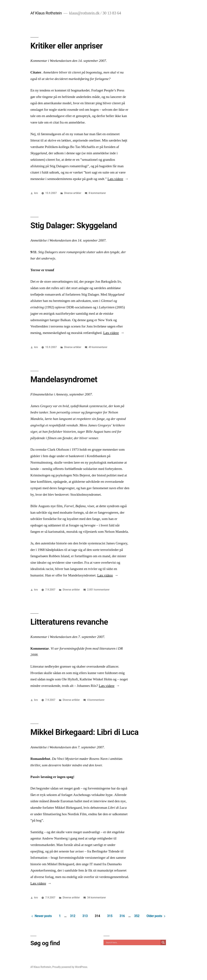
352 (137, 916)
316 (122, 916)
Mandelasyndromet (64, 379)
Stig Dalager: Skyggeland (74, 225)
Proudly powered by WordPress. (70, 967)
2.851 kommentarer (98, 590)
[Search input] (133, 942)
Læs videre (118, 179)
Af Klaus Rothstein (46, 13)
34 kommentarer (97, 898)
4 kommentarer (96, 700)
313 (85, 916)
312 (73, 916)
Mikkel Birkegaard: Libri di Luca (84, 732)
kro (36, 193)
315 (110, 916)
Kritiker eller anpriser (67, 46)
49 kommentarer (98, 347)
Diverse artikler (73, 193)
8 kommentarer (97, 193)
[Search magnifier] (163, 942)
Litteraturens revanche (69, 622)
